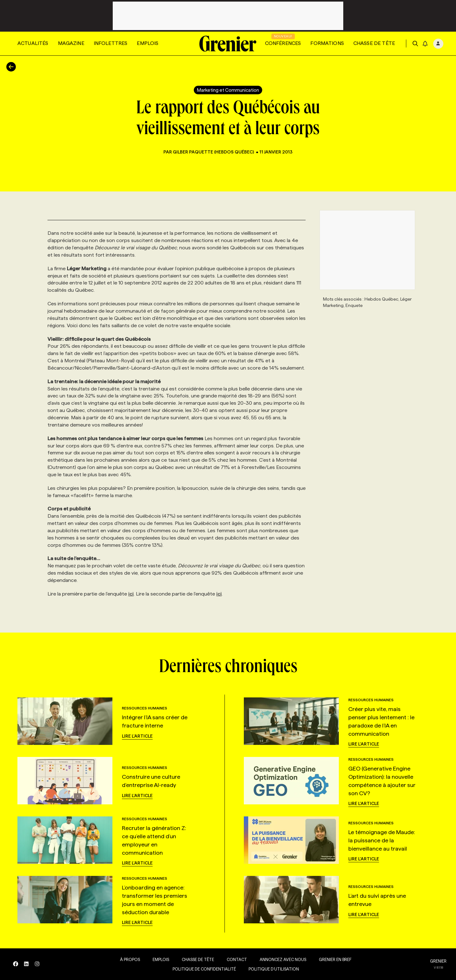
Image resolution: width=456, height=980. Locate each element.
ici (131, 594)
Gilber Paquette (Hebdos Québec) (214, 152)
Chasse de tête (374, 43)
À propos (128, 959)
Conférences (283, 43)
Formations (327, 43)
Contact (235, 959)
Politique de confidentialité (202, 969)
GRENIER (438, 961)
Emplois (148, 43)
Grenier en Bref (333, 959)
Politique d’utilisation (272, 969)
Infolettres (111, 43)
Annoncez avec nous (281, 959)
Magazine (71, 43)
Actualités (33, 43)
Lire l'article (137, 736)
